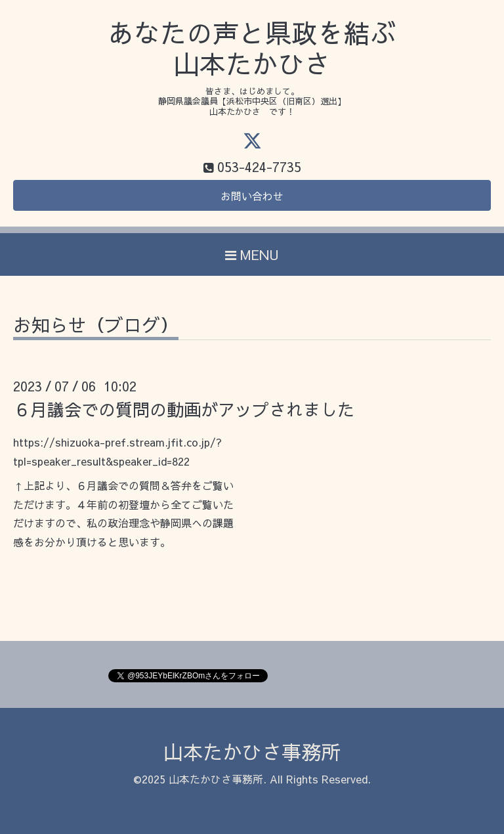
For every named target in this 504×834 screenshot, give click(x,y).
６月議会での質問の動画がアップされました (184, 409)
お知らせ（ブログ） (96, 327)
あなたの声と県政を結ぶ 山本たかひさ (252, 48)
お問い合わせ (252, 196)
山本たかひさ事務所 (252, 752)
